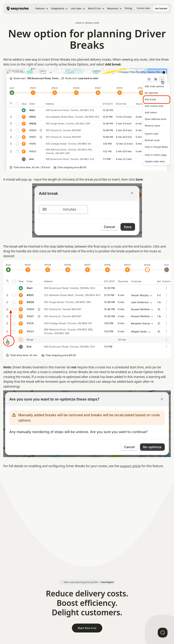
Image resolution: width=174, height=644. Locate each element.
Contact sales (143, 8)
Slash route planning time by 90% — (89, 582)
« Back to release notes (87, 23)
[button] (42, 9)
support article (130, 466)
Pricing (128, 8)
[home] (18, 8)
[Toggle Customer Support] (163, 633)
